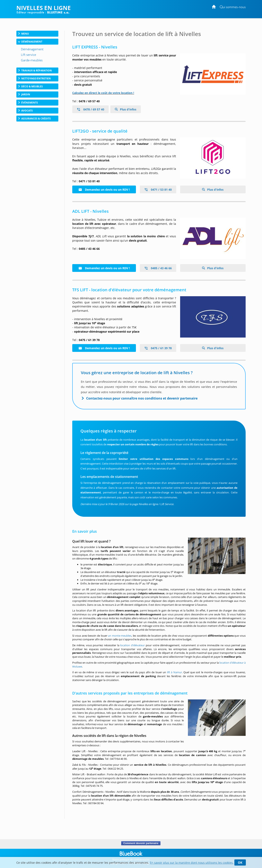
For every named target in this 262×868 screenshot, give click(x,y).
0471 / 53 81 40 (158, 190)
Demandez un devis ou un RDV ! (104, 190)
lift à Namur (174, 672)
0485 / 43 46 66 (158, 268)
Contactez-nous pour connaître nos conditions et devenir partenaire (142, 398)
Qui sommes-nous (233, 7)
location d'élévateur (132, 645)
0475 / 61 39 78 (158, 348)
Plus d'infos (128, 109)
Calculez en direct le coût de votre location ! (103, 93)
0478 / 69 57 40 (90, 109)
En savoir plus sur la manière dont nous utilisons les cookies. (192, 863)
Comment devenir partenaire (141, 843)
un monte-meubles (120, 636)
